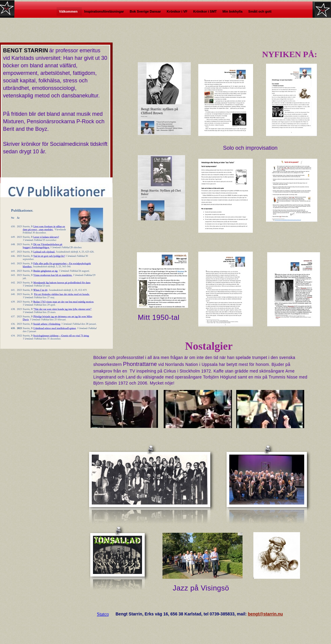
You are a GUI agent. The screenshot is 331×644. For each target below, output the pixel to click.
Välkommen (69, 11)
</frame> (103, 614)
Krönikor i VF (178, 11)
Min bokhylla (233, 11)
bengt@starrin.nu (265, 614)
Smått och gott (260, 11)
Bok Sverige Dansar (146, 11)
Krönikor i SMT (205, 11)
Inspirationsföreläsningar (105, 11)
